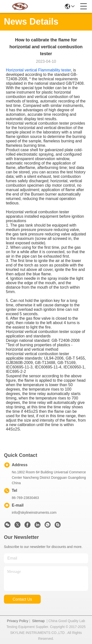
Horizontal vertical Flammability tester (38, 70)
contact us (22, 599)
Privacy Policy (18, 621)
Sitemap (38, 621)
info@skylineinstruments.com (34, 512)
